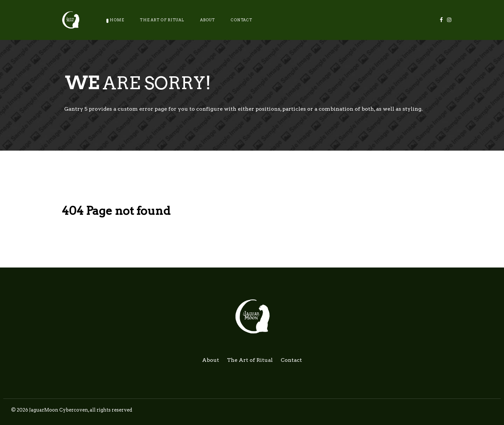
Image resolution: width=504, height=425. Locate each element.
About (211, 360)
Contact (291, 360)
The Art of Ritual (250, 360)
